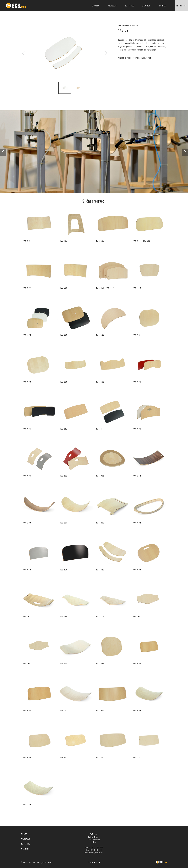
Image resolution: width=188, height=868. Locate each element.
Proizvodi (112, 6)
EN (177, 6)
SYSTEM (97, 862)
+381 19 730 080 (97, 847)
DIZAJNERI (25, 849)
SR (181, 6)
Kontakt (163, 6)
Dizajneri (146, 6)
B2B (119, 25)
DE (186, 6)
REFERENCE (25, 844)
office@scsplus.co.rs (96, 853)
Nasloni (126, 25)
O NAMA (24, 834)
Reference (129, 6)
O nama (96, 6)
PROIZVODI (25, 839)
